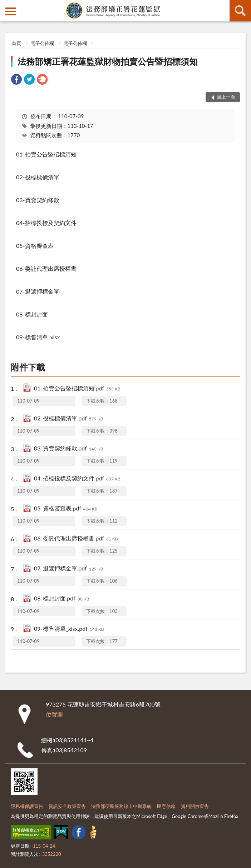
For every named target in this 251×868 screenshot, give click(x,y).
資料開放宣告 (195, 806)
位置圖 (54, 714)
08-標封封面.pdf (62, 599)
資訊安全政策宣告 (67, 806)
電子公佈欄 (42, 43)
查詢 (240, 11)
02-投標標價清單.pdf (69, 419)
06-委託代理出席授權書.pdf (76, 539)
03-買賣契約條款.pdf (69, 449)
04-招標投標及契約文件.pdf (77, 479)
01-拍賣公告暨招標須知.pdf (77, 389)
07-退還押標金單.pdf (69, 569)
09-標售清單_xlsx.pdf (69, 629)
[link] (16, 80)
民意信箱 (166, 806)
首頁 (16, 43)
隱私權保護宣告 (27, 806)
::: (6, 5)
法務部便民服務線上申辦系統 (121, 806)
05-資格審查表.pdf (66, 509)
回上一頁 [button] (226, 97)
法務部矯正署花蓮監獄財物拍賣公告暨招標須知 (108, 61)
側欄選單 (11, 11)
